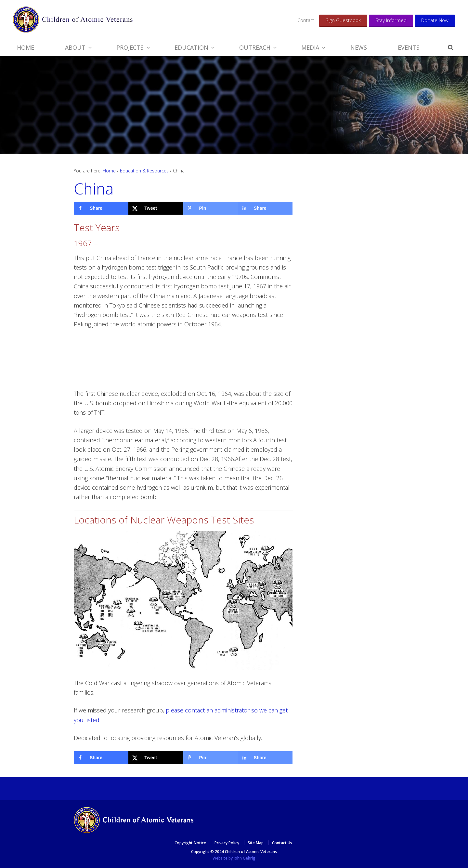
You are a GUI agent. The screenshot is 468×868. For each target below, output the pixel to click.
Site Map (256, 843)
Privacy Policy (227, 843)
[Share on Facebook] (101, 208)
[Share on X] (156, 208)
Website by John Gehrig (234, 858)
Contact (306, 20)
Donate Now (435, 20)
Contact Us (282, 843)
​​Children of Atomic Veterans (73, 19)
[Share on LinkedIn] (265, 208)
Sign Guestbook (343, 20)
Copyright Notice (190, 843)
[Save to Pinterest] (211, 208)
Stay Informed (391, 20)
